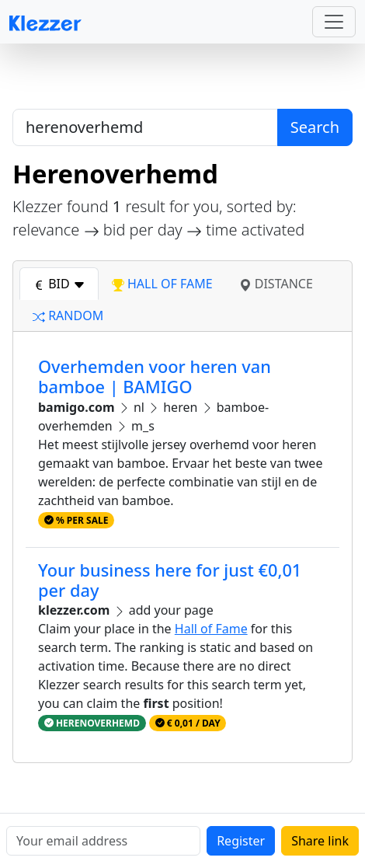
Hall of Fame (211, 629)
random (68, 315)
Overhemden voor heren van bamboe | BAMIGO (155, 376)
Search (315, 127)
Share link (320, 841)
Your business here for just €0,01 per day (170, 580)
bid (59, 284)
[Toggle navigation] (334, 22)
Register (241, 841)
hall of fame (162, 284)
